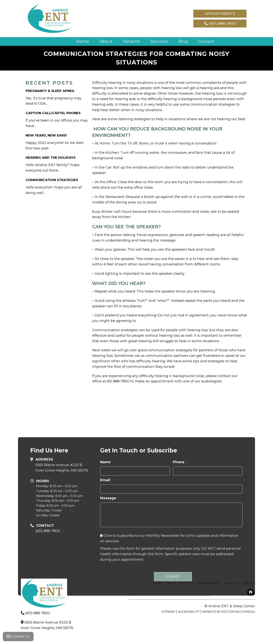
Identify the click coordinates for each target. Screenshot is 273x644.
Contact (206, 41)
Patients (131, 41)
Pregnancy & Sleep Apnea (50, 91)
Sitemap (168, 612)
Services (159, 41)
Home (83, 41)
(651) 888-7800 (220, 24)
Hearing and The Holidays (51, 158)
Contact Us (18, 636)
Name (107, 552)
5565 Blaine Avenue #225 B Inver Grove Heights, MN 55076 (62, 557)
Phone (180, 552)
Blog (183, 41)
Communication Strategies (52, 180)
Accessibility (189, 612)
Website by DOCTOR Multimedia (229, 612)
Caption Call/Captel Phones (53, 113)
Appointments (220, 14)
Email (107, 570)
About (106, 41)
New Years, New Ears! (46, 135)
